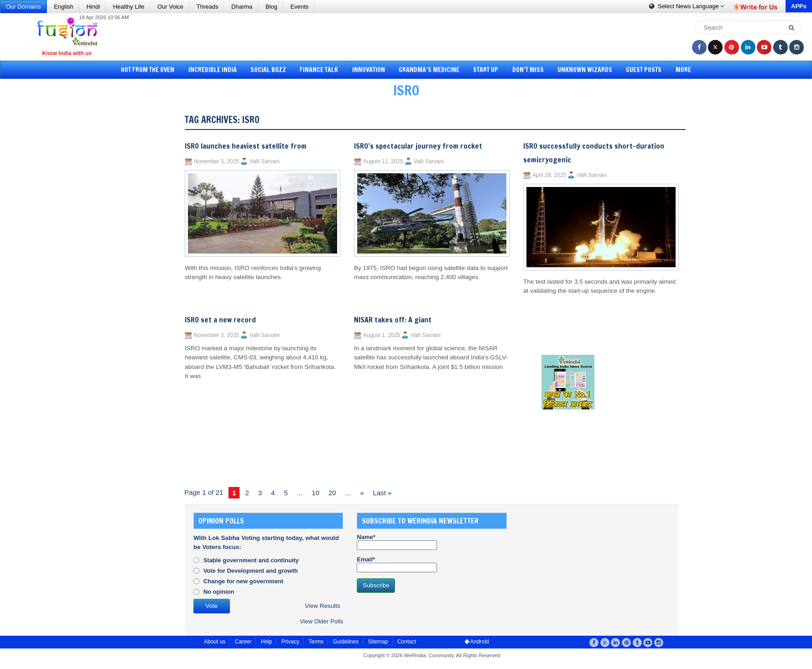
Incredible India (213, 70)
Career (243, 642)
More (683, 70)
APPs (799, 6)
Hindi (93, 7)
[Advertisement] (409, 36)
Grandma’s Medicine (429, 70)
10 (315, 493)
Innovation (369, 70)
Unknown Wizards (585, 70)
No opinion (219, 592)
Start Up (486, 70)
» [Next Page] (362, 493)
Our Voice (170, 7)
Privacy (290, 642)
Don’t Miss (528, 70)
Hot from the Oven (148, 70)
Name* (397, 542)
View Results (323, 606)
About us (215, 642)
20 (332, 493)
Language (687, 6)
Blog (271, 7)
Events (300, 7)
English (64, 7)
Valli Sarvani (265, 161)
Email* (397, 564)
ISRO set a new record (220, 320)
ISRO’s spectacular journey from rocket (418, 146)
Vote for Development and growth (251, 571)
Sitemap (378, 642)
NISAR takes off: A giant (393, 320)
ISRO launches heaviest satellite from (246, 146)
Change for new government (244, 581)
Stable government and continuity (251, 560)
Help (267, 642)
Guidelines (346, 642)
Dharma (242, 7)
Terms (316, 642)
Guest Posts (644, 70)
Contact (407, 642)
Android (477, 642)
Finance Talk (319, 70)
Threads (208, 7)
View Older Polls (321, 621)
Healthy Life (129, 7)
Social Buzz (268, 70)
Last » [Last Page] (383, 493)
